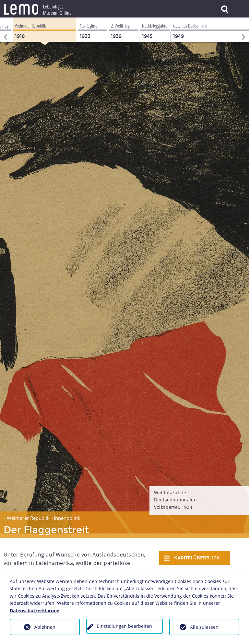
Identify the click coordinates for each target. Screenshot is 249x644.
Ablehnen (45, 627)
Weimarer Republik (28, 514)
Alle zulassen (204, 627)
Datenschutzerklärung (35, 610)
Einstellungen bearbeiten (124, 626)
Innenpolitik (67, 514)
